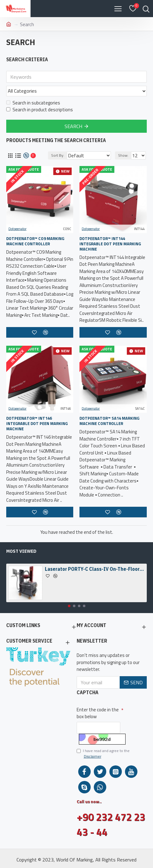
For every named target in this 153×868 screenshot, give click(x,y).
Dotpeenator (17, 229)
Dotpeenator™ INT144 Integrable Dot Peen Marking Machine (110, 244)
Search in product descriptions (40, 110)
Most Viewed (21, 551)
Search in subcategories (33, 103)
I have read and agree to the (103, 754)
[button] (69, 606)
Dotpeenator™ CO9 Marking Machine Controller (35, 241)
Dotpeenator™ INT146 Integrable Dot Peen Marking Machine (37, 424)
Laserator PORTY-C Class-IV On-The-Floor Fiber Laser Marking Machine (95, 569)
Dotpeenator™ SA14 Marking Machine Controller (109, 421)
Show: (123, 155)
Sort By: (58, 155)
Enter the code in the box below (98, 713)
